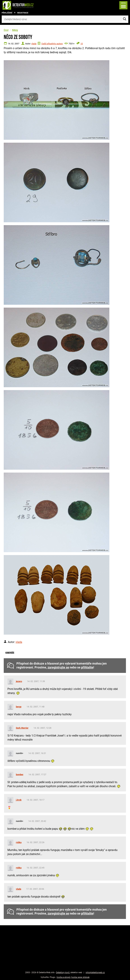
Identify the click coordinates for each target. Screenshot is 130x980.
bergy (19, 707)
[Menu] (123, 5)
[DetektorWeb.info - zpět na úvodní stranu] (29, 5)
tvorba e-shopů (64, 977)
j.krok (19, 800)
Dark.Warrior (22, 728)
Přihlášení (7, 13)
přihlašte (87, 667)
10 (82, 44)
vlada (34, 44)
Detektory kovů (63, 973)
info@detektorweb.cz (95, 973)
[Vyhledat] (125, 19)
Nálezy (15, 30)
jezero (19, 681)
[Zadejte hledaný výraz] (65, 19)
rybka (19, 842)
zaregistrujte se (58, 667)
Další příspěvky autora (52, 44)
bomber (20, 774)
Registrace (23, 13)
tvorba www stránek (80, 977)
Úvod (6, 30)
